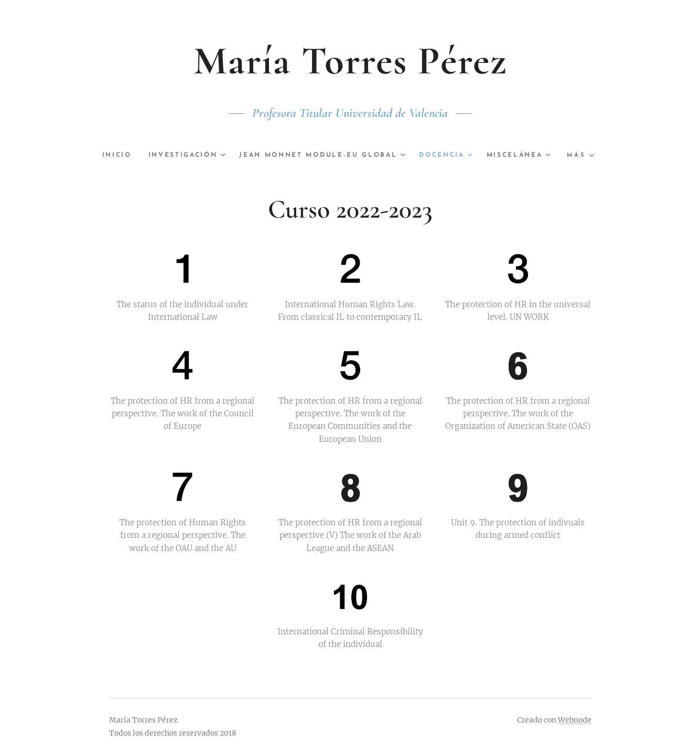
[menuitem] (152, 155)
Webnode (575, 720)
